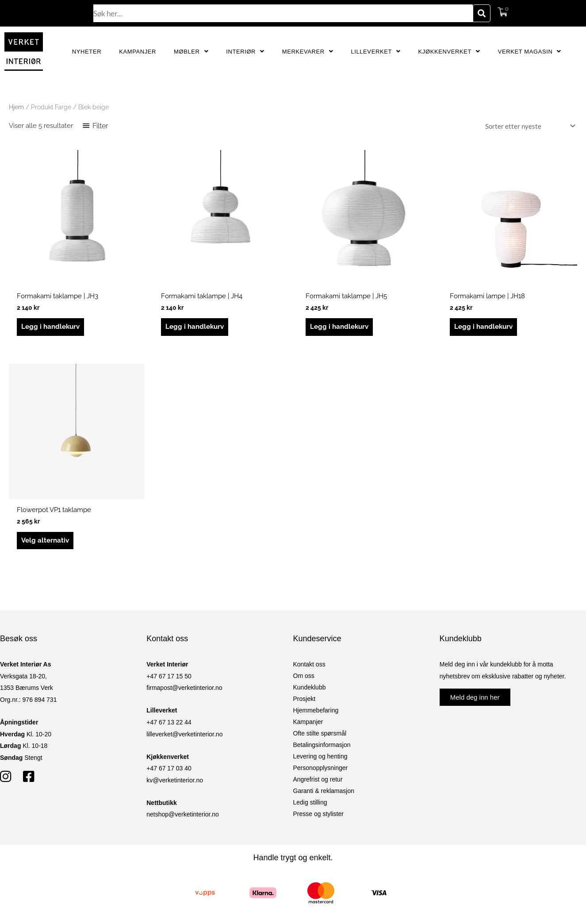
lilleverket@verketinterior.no (184, 734)
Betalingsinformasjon (322, 745)
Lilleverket (375, 52)
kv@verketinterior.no (175, 780)
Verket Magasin (530, 52)
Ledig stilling (310, 802)
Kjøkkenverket (449, 52)
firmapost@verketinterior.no (184, 688)
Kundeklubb (310, 687)
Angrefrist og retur (318, 779)
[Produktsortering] (529, 126)
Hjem (16, 107)
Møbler (191, 52)
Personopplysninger (321, 768)
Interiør (245, 52)
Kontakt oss (309, 664)
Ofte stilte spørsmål (320, 733)
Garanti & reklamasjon (324, 791)
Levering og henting (320, 756)
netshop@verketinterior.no (183, 814)
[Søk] (482, 13)
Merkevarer (308, 52)
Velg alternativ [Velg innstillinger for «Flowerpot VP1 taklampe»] (45, 540)
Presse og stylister (318, 814)
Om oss (304, 676)
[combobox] (283, 13)
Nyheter (87, 52)
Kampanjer (138, 52)
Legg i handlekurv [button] (50, 327)
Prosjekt (304, 699)
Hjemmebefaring (316, 710)
